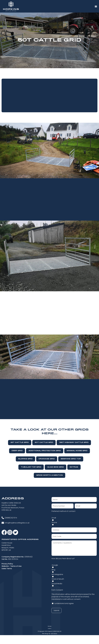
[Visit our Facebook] (4, 532)
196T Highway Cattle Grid (74, 442)
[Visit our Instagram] (10, 532)
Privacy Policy (7, 564)
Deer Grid (17, 451)
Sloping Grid (25, 459)
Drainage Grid (47, 459)
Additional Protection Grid (45, 451)
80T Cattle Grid (44, 442)
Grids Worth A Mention (49, 475)
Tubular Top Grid (31, 467)
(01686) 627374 (11, 518)
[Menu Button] (96, 7)
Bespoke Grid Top (71, 459)
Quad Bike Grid (56, 467)
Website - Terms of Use (11, 566)
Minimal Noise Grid (77, 451)
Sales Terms (7, 569)
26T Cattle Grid (20, 442)
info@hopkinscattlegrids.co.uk (17, 523)
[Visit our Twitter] (15, 532)
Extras (74, 467)
